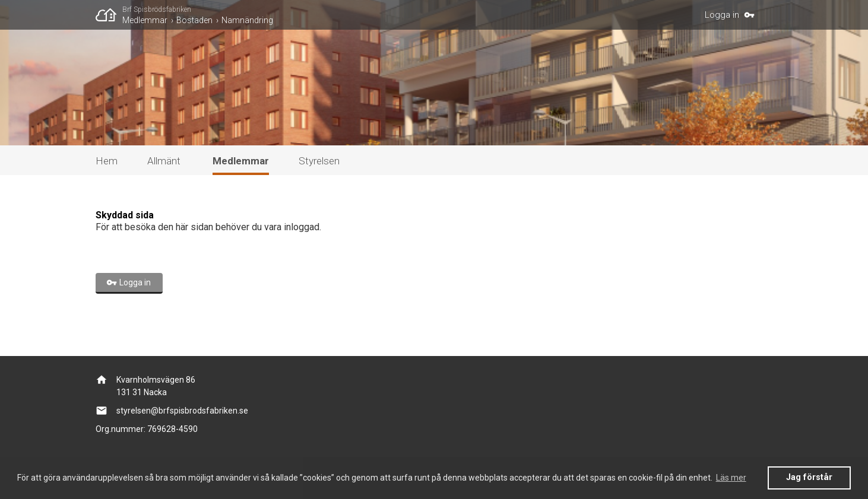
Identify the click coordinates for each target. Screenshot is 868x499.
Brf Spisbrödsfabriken (157, 9)
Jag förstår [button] (809, 477)
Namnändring (247, 20)
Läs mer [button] (731, 478)
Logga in (722, 15)
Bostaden (194, 20)
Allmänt (164, 161)
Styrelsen (319, 161)
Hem (107, 161)
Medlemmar (145, 20)
